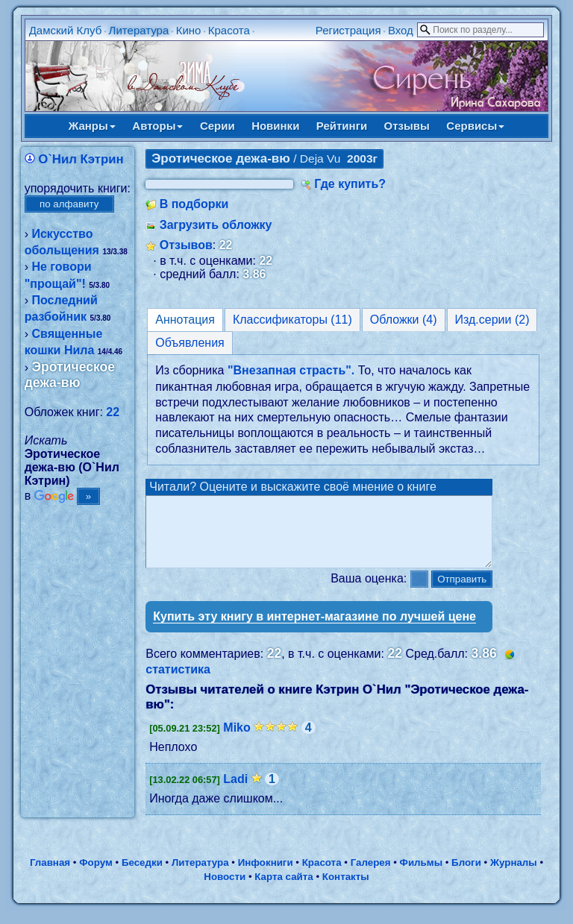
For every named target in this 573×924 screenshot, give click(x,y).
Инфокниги (266, 876)
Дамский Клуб (66, 30)
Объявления (190, 343)
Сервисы (475, 126)
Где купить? (350, 184)
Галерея (371, 876)
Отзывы (407, 126)
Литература (139, 30)
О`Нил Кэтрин (81, 159)
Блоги (466, 876)
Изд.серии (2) (492, 320)
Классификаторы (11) (292, 320)
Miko (237, 741)
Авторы (157, 126)
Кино (189, 30)
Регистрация (348, 30)
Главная (50, 876)
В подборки (194, 204)
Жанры (92, 126)
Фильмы (421, 876)
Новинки (275, 126)
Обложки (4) (404, 320)
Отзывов (186, 245)
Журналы (514, 876)
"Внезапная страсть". (291, 370)
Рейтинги (342, 126)
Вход (401, 30)
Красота (229, 30)
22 (113, 412)
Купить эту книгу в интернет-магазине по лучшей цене (314, 630)
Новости (225, 890)
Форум (96, 876)
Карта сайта (284, 890)
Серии (217, 126)
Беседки (142, 876)
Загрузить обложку (216, 225)
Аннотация (185, 320)
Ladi (235, 792)
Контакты (346, 890)
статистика (178, 683)
